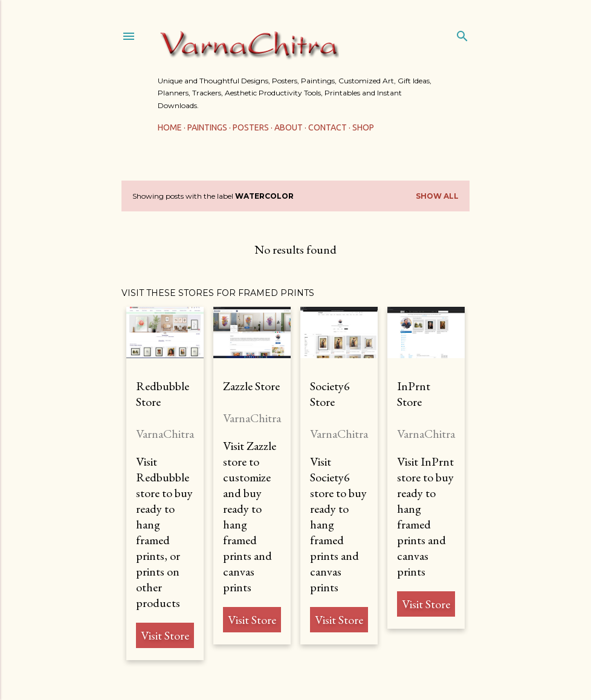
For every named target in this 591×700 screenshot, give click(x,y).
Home (170, 127)
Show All (437, 196)
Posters (251, 127)
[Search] (462, 34)
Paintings (207, 127)
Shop (363, 127)
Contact (328, 127)
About (289, 127)
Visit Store (165, 635)
